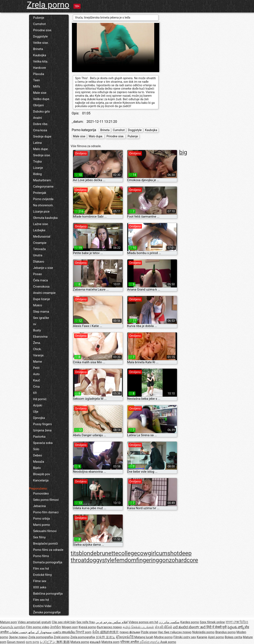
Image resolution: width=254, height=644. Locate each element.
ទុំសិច (96, 632)
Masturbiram (42, 180)
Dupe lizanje (42, 299)
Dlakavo (39, 262)
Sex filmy (39, 537)
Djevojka (39, 418)
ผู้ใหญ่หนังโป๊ (125, 637)
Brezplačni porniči (46, 544)
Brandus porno (226, 632)
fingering (148, 560)
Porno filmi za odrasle (48, 550)
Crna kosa (40, 130)
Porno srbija (42, 519)
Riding (38, 174)
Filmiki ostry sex (185, 637)
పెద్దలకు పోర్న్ (236, 627)
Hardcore (40, 68)
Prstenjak (40, 193)
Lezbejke (39, 230)
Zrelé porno (62, 637)
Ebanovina (40, 337)
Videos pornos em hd (143, 622)
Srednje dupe (42, 137)
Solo (36, 449)
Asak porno (168, 642)
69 (35, 393)
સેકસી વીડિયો (164, 627)
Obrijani (39, 105)
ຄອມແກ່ (95, 642)
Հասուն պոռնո (13, 627)
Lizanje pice (41, 212)
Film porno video (38, 627)
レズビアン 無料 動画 (55, 642)
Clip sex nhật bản (64, 622)
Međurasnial (42, 237)
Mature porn (8, 622)
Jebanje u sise (43, 268)
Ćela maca (41, 280)
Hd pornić (40, 399)
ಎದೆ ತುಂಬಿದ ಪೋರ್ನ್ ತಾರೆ (190, 627)
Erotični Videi (42, 606)
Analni (38, 118)
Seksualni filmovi (45, 531)
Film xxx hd (41, 569)
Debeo (38, 455)
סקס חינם (33, 642)
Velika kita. (41, 61)
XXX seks (40, 587)
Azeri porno (216, 637)
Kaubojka (40, 55)
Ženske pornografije (47, 612)
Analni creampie (44, 293)
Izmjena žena (42, 430)
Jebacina (40, 506)
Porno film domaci (46, 512)
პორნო (56, 627)
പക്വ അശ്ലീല (64, 632)
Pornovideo (41, 494)
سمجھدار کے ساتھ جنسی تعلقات (31, 632)
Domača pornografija (48, 562)
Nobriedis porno (203, 632)
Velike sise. (41, 43)
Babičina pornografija (48, 594)
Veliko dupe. (42, 99)
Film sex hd (41, 600)
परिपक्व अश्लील (130, 642)
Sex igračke (41, 318)
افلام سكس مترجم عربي (112, 622)
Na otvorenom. (44, 205)
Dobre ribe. (41, 124)
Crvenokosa (41, 287)
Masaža (39, 462)
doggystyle (100, 560)
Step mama (41, 312)
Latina (37, 143)
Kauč (37, 380)
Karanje (202, 637)
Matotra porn (111, 642)
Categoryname (43, 187)
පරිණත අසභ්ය (150, 642)
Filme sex (40, 581)
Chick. (37, 349)
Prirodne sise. (43, 30)
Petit (36, 368)
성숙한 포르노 (105, 637)
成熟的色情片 (109, 632)
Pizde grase (149, 632)
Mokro (38, 305)
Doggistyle (40, 36)
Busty (37, 330)
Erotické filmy (43, 575)
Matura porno (80, 642)
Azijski (38, 405)
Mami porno (42, 525)
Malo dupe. (41, 149)
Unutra (38, 255)
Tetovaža (39, 249)
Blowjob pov (42, 474)
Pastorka (39, 437)
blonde (88, 553)
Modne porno (163, 637)
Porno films (41, 556)
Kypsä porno (87, 627)
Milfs (37, 86)
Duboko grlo (42, 112)
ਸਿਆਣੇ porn (84, 632)
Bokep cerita (233, 637)
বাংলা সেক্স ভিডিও (237, 622)
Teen (37, 80)
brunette (107, 553)
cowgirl (147, 553)
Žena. (37, 343)
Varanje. (39, 355)
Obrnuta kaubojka (45, 218)
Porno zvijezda (43, 199)
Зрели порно (18, 637)
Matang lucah (144, 637)
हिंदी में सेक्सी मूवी (217, 627)
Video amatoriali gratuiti (34, 622)
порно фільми (130, 632)
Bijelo (37, 468)
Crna (36, 387)
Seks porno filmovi (46, 500)
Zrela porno (48, 5)
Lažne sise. (41, 224)
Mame (38, 362)
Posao (38, 274)
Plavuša (39, 74)
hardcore (187, 560)
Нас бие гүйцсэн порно (175, 632)
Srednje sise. (42, 155)
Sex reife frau (86, 622)
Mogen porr (70, 627)
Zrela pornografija (41, 637)
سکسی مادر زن (169, 622)
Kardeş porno (190, 622)
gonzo (167, 560)
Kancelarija (41, 480)
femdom (125, 560)
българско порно (109, 627)
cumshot (167, 553)
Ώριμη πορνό (16, 642)
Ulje (36, 412)
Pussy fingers (43, 424)
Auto (36, 374)
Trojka (37, 162)
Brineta (38, 49)
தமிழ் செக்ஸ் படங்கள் (138, 627)
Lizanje (38, 168)
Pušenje (39, 18)
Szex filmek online (212, 622)
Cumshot (40, 24)
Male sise (40, 93)
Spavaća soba (43, 443)
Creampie (40, 243)
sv (35, 324)
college (128, 553)
